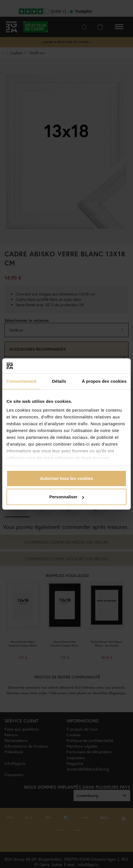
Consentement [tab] (21, 381)
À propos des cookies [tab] (104, 381)
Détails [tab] (59, 381)
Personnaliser (67, 497)
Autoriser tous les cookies (66, 478)
